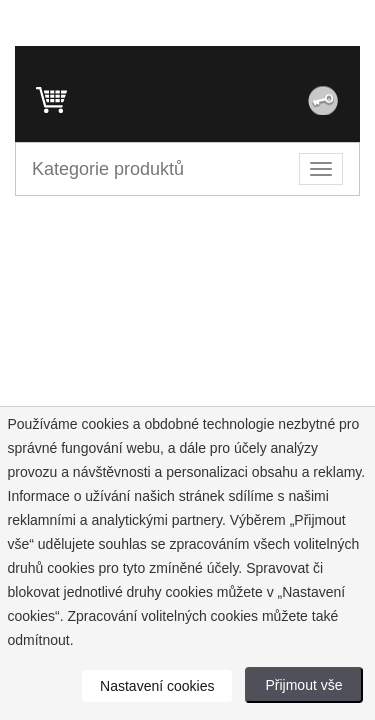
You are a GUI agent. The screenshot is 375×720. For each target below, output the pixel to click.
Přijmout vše (303, 685)
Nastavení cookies (157, 686)
